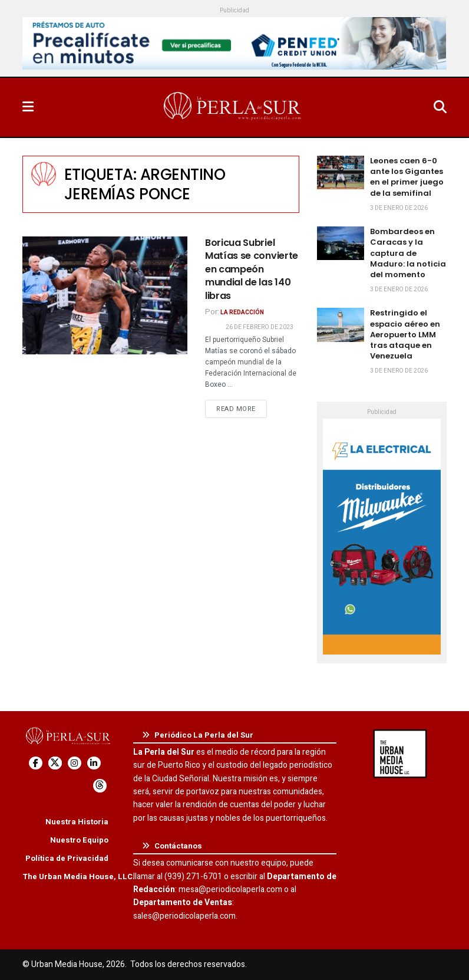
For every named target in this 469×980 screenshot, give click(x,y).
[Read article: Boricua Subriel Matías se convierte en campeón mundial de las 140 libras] (105, 295)
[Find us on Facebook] (36, 763)
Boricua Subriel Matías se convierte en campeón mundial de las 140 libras (252, 269)
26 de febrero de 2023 (260, 327)
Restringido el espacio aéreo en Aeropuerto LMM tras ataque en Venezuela (405, 334)
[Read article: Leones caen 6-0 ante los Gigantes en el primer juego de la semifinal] (341, 172)
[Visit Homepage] (233, 107)
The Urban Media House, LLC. (79, 877)
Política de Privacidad (67, 858)
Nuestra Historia (77, 822)
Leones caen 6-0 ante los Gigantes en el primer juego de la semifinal (407, 177)
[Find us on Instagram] (75, 763)
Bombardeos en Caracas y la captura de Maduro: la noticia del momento (408, 253)
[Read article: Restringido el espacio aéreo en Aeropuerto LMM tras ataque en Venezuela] (341, 325)
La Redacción (242, 313)
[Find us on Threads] (100, 786)
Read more (242, 409)
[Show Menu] (28, 107)
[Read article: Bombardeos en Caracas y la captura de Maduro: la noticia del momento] (341, 243)
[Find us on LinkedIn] (94, 763)
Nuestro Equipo (79, 840)
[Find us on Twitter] (55, 763)
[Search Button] (440, 107)
